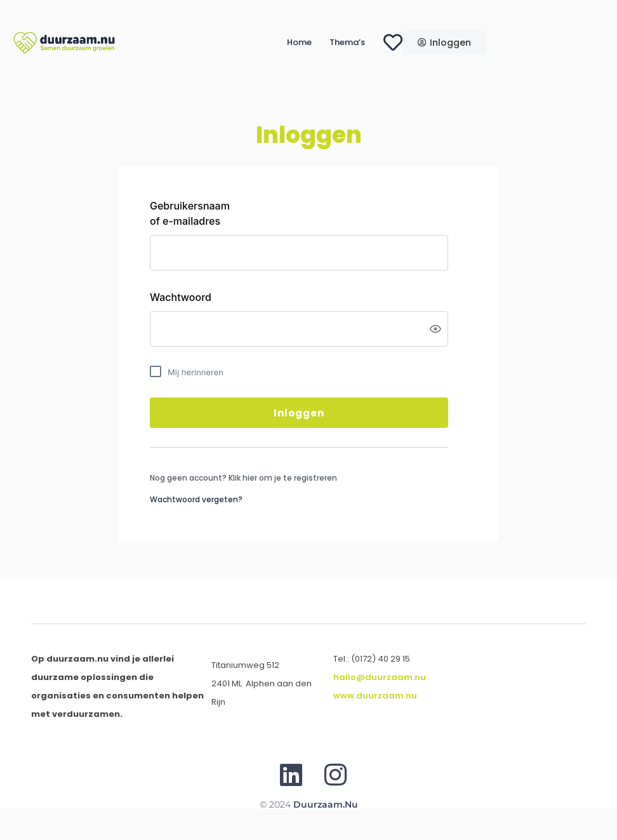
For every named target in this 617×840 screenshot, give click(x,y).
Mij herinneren (196, 372)
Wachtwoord (181, 297)
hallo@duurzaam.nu (380, 677)
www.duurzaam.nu (375, 696)
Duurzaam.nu (326, 804)
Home (299, 42)
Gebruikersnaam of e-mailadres (190, 213)
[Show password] (435, 329)
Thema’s (347, 42)
